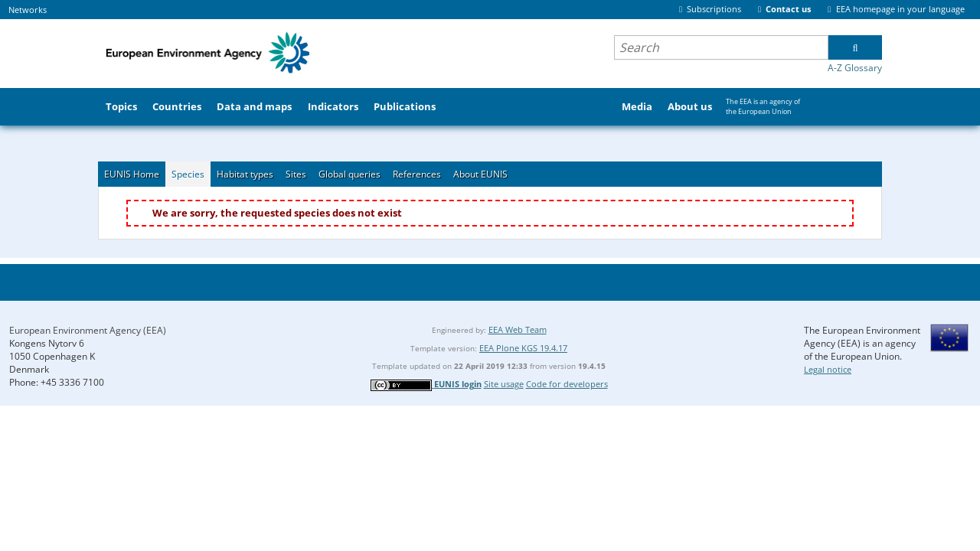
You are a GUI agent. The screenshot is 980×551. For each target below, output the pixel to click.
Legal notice (828, 369)
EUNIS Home (132, 174)
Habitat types (245, 174)
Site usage (504, 384)
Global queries (350, 174)
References (417, 174)
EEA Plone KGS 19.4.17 (523, 348)
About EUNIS (480, 174)
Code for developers (567, 384)
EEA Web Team (518, 329)
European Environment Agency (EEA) (88, 330)
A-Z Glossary (855, 68)
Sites (296, 174)
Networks (28, 10)
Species (188, 174)
